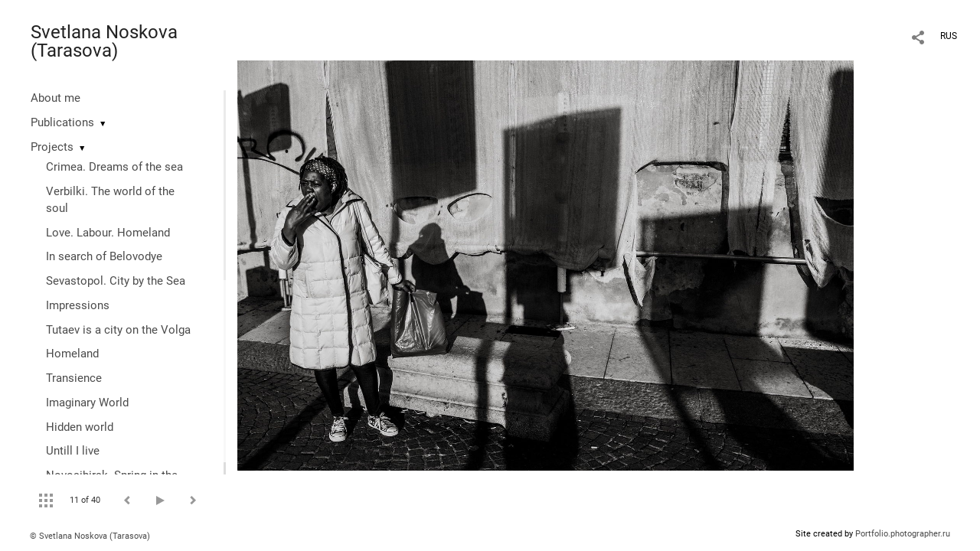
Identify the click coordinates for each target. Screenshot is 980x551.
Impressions (78, 305)
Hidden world (80, 427)
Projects (52, 147)
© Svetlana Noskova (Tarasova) (90, 536)
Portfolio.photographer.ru (903, 534)
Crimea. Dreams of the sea (114, 167)
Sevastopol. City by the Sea (116, 281)
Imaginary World (87, 403)
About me (56, 98)
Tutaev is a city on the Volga (118, 330)
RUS (949, 36)
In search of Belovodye (104, 256)
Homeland (72, 354)
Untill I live (73, 451)
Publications (62, 122)
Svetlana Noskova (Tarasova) (104, 41)
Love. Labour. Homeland (108, 233)
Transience (74, 378)
